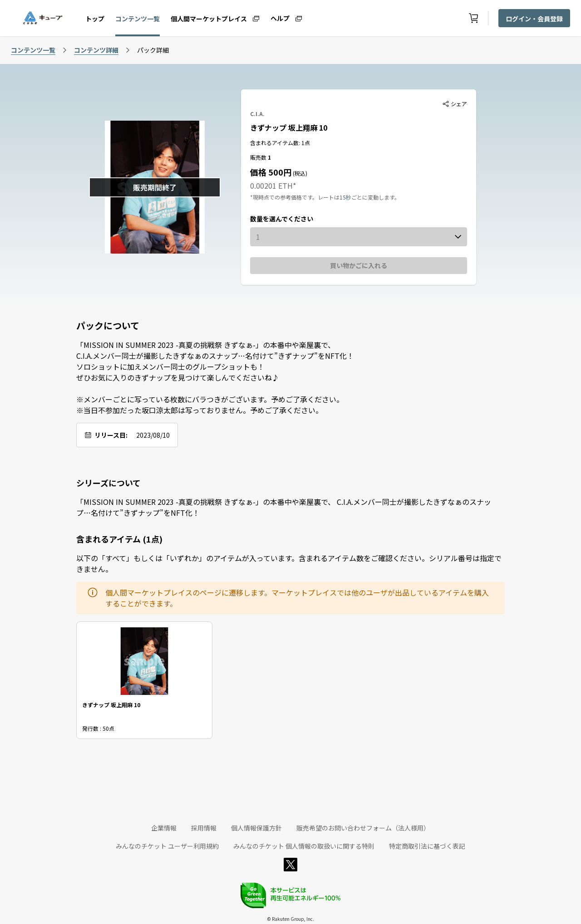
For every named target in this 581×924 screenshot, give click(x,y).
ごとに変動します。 (376, 197)
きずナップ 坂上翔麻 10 (289, 127)
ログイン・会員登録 (534, 19)
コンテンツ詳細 (96, 50)
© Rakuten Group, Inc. (290, 919)
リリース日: (111, 435)
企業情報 (164, 828)
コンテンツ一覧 (138, 19)
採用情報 (204, 828)
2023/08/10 (153, 435)
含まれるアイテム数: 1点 (280, 143)
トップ (95, 19)
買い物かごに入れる (359, 265)
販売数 (259, 157)
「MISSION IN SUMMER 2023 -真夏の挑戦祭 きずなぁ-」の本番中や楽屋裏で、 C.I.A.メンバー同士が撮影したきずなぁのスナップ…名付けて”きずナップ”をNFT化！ (284, 507)
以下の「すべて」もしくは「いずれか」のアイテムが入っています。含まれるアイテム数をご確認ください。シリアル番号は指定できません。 (289, 563)
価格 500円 (271, 172)
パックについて (108, 326)
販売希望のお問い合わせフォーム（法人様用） (363, 828)
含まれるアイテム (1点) (119, 539)
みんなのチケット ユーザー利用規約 (167, 846)
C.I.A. (257, 114)
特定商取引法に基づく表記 (427, 846)
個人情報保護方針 (256, 828)
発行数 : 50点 (98, 728)
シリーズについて (108, 483)
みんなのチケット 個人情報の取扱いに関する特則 (304, 846)
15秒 (345, 197)
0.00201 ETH (271, 186)
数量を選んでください (282, 219)
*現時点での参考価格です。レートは (295, 197)
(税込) (299, 173)
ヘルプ (280, 18)
